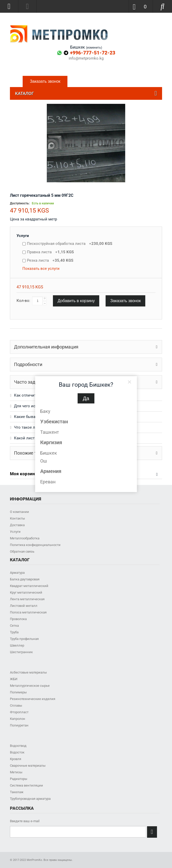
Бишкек (49, 453)
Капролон (18, 719)
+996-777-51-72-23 (93, 53)
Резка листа (50, 260)
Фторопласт (19, 712)
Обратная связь (22, 551)
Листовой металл (24, 606)
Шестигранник (21, 652)
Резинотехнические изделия (33, 699)
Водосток (17, 752)
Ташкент (50, 432)
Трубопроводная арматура (30, 799)
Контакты (17, 518)
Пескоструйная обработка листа (70, 244)
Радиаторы (19, 779)
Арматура (17, 573)
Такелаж (17, 792)
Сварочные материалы (28, 766)
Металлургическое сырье (30, 686)
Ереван (48, 482)
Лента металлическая (27, 599)
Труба (14, 632)
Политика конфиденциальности (35, 545)
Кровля (16, 759)
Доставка (17, 525)
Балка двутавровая (25, 579)
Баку (45, 411)
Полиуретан (19, 725)
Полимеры (18, 692)
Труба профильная (24, 639)
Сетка (14, 626)
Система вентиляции (26, 785)
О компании (19, 512)
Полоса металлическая (28, 612)
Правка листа (50, 252)
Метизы (16, 772)
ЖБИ (14, 679)
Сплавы (16, 705)
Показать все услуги (41, 269)
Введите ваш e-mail (25, 821)
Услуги (23, 236)
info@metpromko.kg (86, 58)
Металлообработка (25, 538)
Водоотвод (18, 746)
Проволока (18, 619)
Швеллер (17, 645)
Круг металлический (26, 592)
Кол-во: (23, 301)
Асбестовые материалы (28, 672)
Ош (44, 461)
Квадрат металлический (29, 586)
